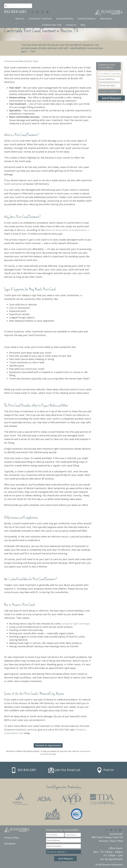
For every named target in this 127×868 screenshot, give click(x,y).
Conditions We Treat (52, 25)
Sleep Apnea (106, 19)
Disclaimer (10, 844)
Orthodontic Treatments (40, 19)
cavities (15, 141)
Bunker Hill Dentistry (113, 865)
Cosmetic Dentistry (86, 19)
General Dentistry (65, 19)
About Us (20, 19)
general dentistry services (21, 730)
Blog (83, 25)
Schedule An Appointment (48, 745)
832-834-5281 (15, 11)
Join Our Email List (68, 770)
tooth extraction (13, 184)
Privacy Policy (11, 838)
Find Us (109, 770)
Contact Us (71, 25)
